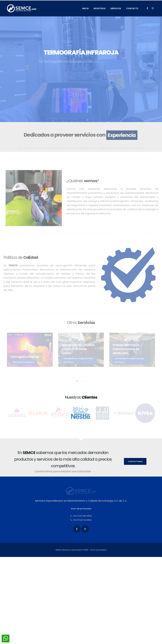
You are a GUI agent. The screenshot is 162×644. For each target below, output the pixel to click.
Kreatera (103, 550)
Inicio (86, 8)
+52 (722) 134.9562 (81, 520)
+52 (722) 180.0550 (81, 516)
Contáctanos (135, 461)
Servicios (116, 8)
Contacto (132, 8)
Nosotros (100, 8)
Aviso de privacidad (81, 509)
